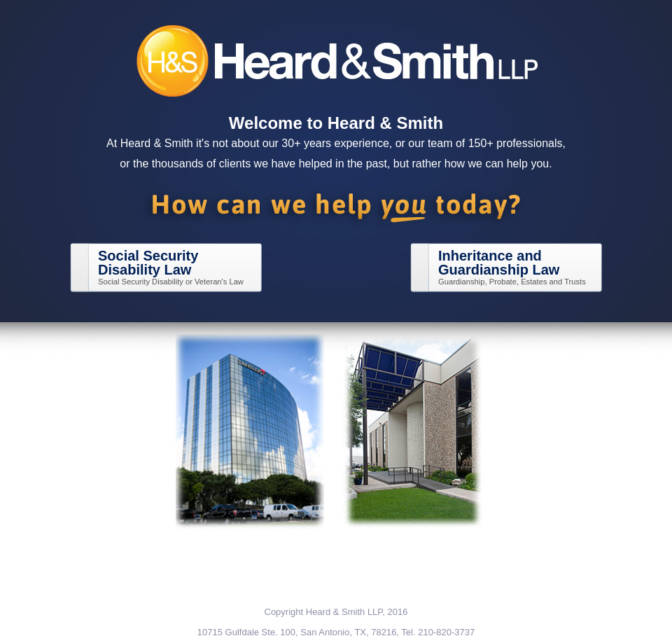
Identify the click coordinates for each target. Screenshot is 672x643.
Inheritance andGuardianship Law (499, 263)
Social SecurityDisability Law (148, 263)
